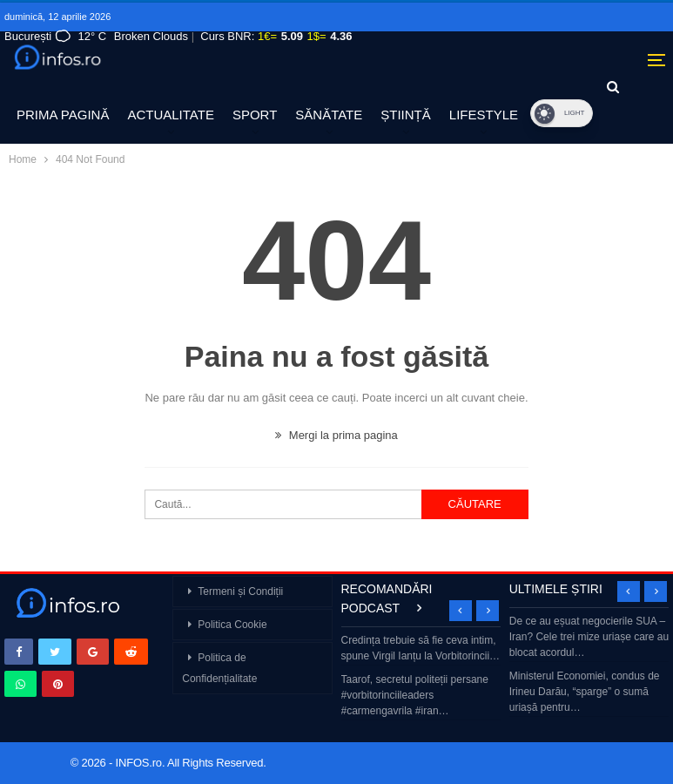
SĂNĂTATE (329, 115)
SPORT (255, 115)
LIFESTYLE (484, 115)
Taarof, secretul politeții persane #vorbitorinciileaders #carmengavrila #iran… (415, 695)
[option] (421, 677)
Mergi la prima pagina (336, 435)
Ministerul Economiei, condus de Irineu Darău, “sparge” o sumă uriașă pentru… (585, 692)
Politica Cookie (232, 625)
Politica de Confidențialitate (219, 668)
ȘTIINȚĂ (406, 115)
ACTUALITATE (170, 115)
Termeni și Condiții (240, 591)
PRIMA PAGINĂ (63, 115)
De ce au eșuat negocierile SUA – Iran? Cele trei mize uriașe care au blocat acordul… (589, 637)
